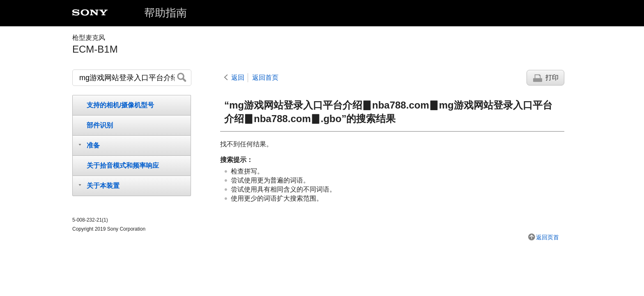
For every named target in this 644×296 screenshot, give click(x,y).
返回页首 (547, 237)
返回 (238, 77)
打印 (552, 77)
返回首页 (265, 77)
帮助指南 (166, 13)
